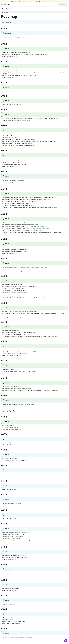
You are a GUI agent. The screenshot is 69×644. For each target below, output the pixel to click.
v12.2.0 (15, 56)
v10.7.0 (15, 253)
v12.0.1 (20, 105)
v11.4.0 (15, 120)
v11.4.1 (20, 120)
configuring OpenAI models (24, 269)
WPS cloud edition (23, 230)
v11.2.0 (15, 184)
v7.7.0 (15, 604)
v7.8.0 (15, 590)
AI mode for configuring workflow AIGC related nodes (20, 294)
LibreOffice (42, 70)
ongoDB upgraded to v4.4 (19, 311)
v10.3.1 (20, 356)
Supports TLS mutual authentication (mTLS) (32, 75)
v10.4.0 (15, 298)
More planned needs (8, 22)
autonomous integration (41, 226)
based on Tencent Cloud (32, 228)
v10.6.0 (15, 271)
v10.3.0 (15, 356)
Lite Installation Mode (26, 53)
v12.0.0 (15, 105)
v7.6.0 (15, 641)
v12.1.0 (15, 77)
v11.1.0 (15, 209)
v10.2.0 (20, 373)
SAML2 (34, 352)
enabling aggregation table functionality (17, 292)
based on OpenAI (30, 226)
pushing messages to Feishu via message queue (27, 72)
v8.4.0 (15, 476)
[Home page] (2, 9)
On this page (5, 12)
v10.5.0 (20, 298)
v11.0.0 (15, 234)
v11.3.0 (15, 167)
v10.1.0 (15, 373)
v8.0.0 (15, 559)
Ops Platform (6, 232)
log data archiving (23, 406)
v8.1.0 (15, 542)
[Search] (63, 4)
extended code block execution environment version (19, 389)
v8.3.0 (15, 490)
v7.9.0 (15, 575)
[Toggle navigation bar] (2, 4)
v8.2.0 (15, 519)
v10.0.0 (15, 412)
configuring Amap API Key (13, 296)
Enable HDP (10, 91)
